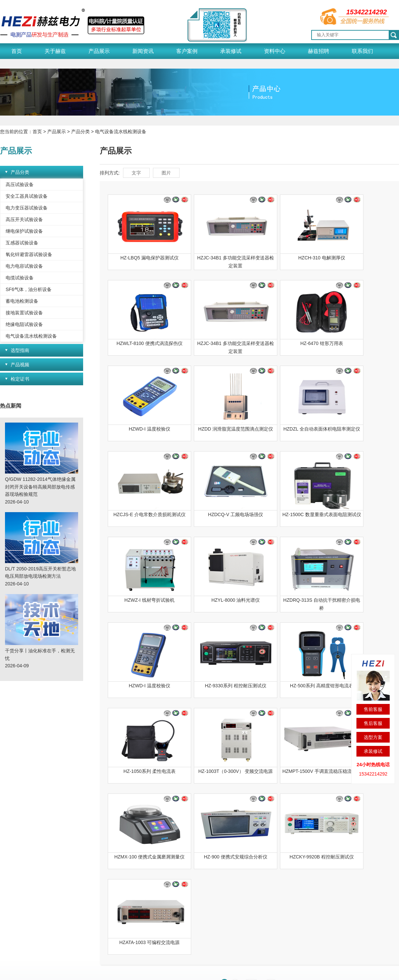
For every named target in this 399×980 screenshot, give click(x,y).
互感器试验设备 (22, 243)
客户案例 (187, 51)
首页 (17, 51)
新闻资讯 (143, 51)
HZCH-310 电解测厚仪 (285, 258)
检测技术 (196, 894)
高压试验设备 (20, 184)
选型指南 (20, 350)
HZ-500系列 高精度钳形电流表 (214, 600)
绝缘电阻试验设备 (24, 324)
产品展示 (99, 51)
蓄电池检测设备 (22, 301)
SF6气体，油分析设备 (29, 289)
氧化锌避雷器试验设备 (29, 254)
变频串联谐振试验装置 (62, 950)
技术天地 (102, 894)
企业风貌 (9, 903)
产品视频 (20, 365)
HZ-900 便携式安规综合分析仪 (285, 686)
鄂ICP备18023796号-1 (180, 971)
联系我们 (362, 51)
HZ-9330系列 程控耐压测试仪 (142, 600)
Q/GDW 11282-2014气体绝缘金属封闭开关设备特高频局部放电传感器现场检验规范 (40, 487)
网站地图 (297, 971)
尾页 (271, 812)
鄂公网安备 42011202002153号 (245, 971)
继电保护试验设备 (24, 231)
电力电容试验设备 (24, 266)
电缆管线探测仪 (108, 950)
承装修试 (231, 51)
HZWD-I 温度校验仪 (285, 343)
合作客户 (149, 894)
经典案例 (149, 875)
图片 (166, 173)
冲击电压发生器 (16, 950)
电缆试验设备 (20, 278)
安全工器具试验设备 (27, 196)
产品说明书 (198, 875)
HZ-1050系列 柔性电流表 (285, 600)
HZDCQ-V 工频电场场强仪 (285, 429)
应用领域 (9, 894)
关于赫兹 (55, 51)
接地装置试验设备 (24, 313)
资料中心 (275, 51)
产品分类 (80, 132)
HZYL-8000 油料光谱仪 (214, 514)
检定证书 (20, 379)
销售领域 (149, 884)
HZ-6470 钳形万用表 (213, 343)
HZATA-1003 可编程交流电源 (142, 771)
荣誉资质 (9, 875)
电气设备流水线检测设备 (121, 132)
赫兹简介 (9, 912)
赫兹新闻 (102, 875)
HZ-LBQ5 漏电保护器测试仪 (142, 258)
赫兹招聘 (319, 51)
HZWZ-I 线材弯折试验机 (142, 514)
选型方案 (373, 737)
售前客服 (373, 709)
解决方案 (196, 884)
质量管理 (9, 884)
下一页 (251, 812)
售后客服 (373, 723)
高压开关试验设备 (24, 219)
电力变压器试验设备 (27, 208)
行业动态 (102, 884)
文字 (136, 173)
